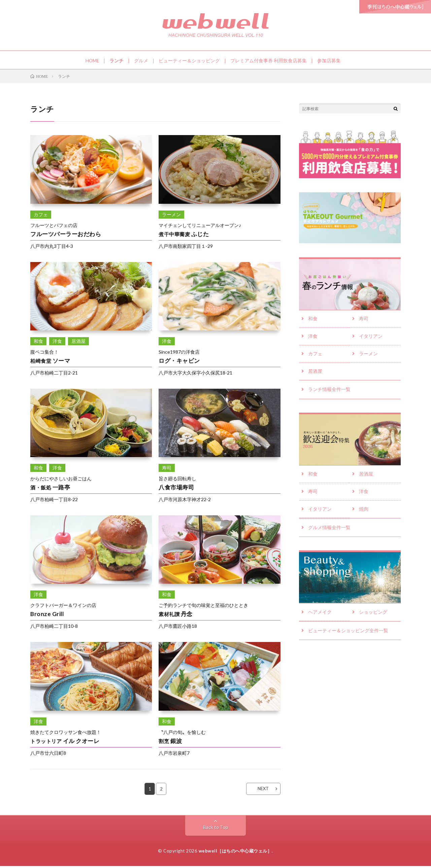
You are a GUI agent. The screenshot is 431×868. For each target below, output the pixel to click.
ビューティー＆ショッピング (190, 61)
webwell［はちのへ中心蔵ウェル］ (235, 853)
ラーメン (368, 357)
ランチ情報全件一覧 (329, 393)
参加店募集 (329, 61)
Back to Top (216, 829)
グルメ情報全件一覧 (329, 532)
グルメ (141, 61)
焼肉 (364, 513)
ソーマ (51, 362)
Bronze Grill (47, 616)
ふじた (184, 235)
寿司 (364, 321)
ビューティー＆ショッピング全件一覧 (348, 635)
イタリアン (371, 339)
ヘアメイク (320, 616)
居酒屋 (315, 374)
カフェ (315, 357)
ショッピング (373, 616)
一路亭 (51, 489)
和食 (313, 321)
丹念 (176, 616)
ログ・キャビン (180, 362)
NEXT (261, 791)
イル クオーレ (66, 742)
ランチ (117, 61)
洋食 (313, 339)
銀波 (171, 742)
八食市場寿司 (177, 489)
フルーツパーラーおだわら (68, 235)
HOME (92, 61)
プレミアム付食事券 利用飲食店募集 (269, 61)
